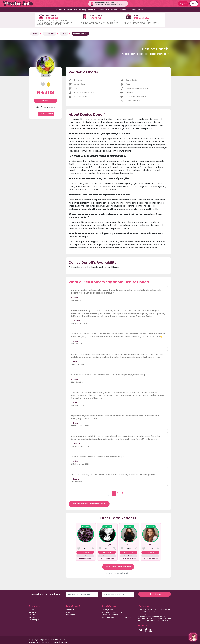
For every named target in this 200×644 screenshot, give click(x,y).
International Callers (50, 643)
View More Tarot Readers (118, 567)
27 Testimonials (45, 107)
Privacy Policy (108, 610)
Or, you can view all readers (118, 573)
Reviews (114, 10)
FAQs (68, 612)
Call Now (46, 101)
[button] (193, 637)
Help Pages (70, 615)
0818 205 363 (52, 18)
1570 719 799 (95, 18)
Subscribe (154, 594)
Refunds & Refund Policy (112, 612)
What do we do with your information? (117, 617)
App (76, 10)
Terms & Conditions (110, 615)
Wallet (69, 10)
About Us (33, 612)
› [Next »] (126, 493)
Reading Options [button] (86, 10)
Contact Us (70, 610)
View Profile (85, 556)
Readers (33, 615)
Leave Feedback (46, 114)
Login (194, 4)
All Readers (49, 34)
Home (35, 34)
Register (183, 4)
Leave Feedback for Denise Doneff (89, 504)
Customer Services (136, 10)
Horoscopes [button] (102, 10)
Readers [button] (60, 10)
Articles (123, 10)
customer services (145, 618)
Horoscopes (34, 620)
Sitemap (64, 643)
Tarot (64, 34)
